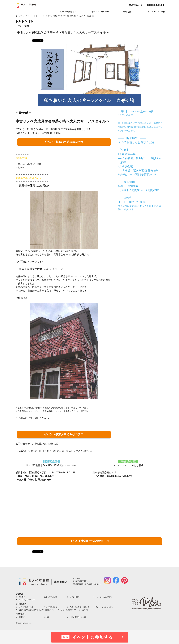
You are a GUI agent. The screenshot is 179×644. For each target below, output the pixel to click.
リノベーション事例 (156, 12)
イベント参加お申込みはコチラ (64, 142)
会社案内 (22, 597)
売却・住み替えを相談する (80, 607)
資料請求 (22, 617)
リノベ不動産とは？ (68, 12)
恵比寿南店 (134, 5)
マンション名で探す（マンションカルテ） (73, 610)
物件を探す (128, 12)
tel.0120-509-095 (156, 5)
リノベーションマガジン (104, 607)
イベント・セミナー (100, 12)
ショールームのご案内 (103, 597)
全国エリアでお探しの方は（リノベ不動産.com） (37, 610)
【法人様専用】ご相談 (78, 617)
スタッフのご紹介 (51, 597)
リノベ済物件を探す (52, 607)
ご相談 (47, 617)
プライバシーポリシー (27, 600)
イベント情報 (75, 597)
